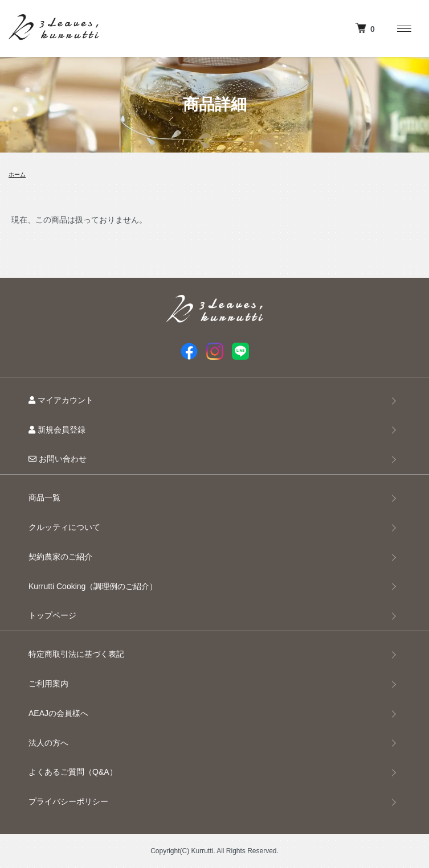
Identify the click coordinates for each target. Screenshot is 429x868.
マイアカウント (61, 400)
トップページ (52, 615)
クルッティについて (64, 527)
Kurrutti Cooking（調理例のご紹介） (93, 586)
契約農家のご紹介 (60, 557)
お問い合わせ (58, 459)
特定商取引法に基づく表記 (76, 654)
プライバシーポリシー (68, 801)
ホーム (17, 174)
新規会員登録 (57, 430)
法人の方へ (48, 743)
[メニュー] (403, 28)
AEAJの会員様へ (58, 713)
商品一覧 (44, 497)
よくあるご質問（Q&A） (73, 772)
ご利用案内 (48, 684)
